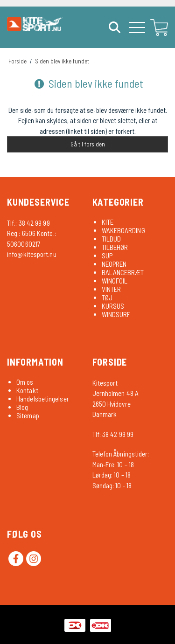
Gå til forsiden (88, 144)
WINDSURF (116, 314)
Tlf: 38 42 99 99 (113, 434)
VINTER (112, 289)
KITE (108, 222)
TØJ (107, 298)
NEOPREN (114, 264)
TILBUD (112, 239)
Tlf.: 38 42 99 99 (28, 223)
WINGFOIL (115, 281)
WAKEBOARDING (123, 230)
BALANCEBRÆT (123, 272)
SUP (107, 256)
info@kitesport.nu (32, 254)
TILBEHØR (115, 247)
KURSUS (113, 306)
